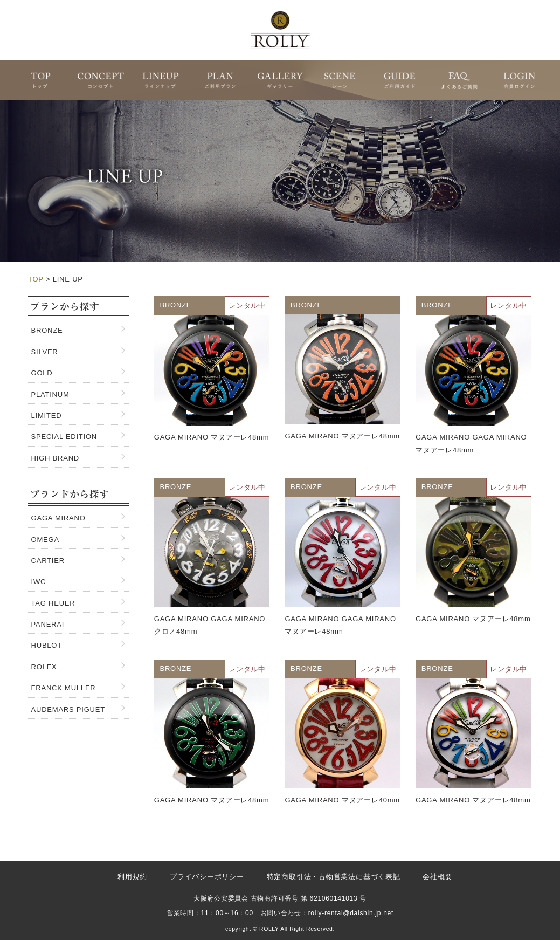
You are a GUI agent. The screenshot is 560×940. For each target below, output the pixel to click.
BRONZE (47, 330)
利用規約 (132, 877)
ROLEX (44, 667)
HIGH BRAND (55, 458)
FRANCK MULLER (64, 688)
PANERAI (48, 624)
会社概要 (437, 877)
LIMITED (47, 416)
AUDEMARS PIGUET (68, 709)
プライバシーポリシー (207, 877)
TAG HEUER (53, 603)
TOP (36, 279)
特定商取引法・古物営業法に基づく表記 (334, 877)
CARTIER (48, 561)
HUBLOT (47, 645)
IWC (39, 582)
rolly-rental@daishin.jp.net (351, 913)
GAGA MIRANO (58, 518)
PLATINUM (50, 394)
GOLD (42, 373)
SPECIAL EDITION (64, 437)
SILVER (45, 352)
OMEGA (45, 540)
